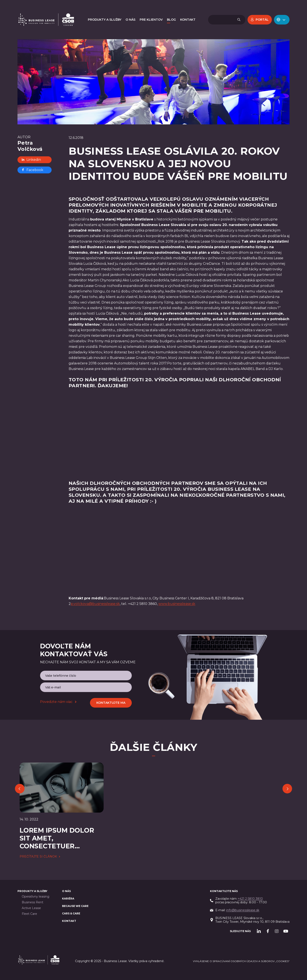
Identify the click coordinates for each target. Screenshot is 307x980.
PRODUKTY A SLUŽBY (32, 891)
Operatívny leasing (35, 897)
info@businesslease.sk (243, 910)
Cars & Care (71, 913)
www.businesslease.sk (177, 604)
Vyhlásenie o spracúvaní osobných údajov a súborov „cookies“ (241, 961)
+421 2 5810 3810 (250, 899)
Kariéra (68, 899)
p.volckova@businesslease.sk (95, 604)
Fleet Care (29, 914)
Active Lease (31, 908)
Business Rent (33, 902)
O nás (66, 891)
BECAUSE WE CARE (75, 906)
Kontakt (69, 921)
